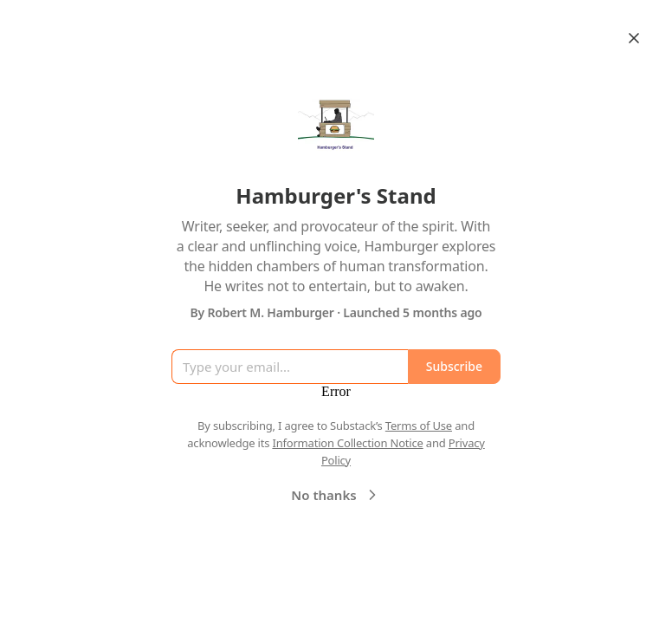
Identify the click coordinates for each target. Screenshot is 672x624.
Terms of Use (419, 426)
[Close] (634, 38)
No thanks (336, 495)
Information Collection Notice (347, 443)
